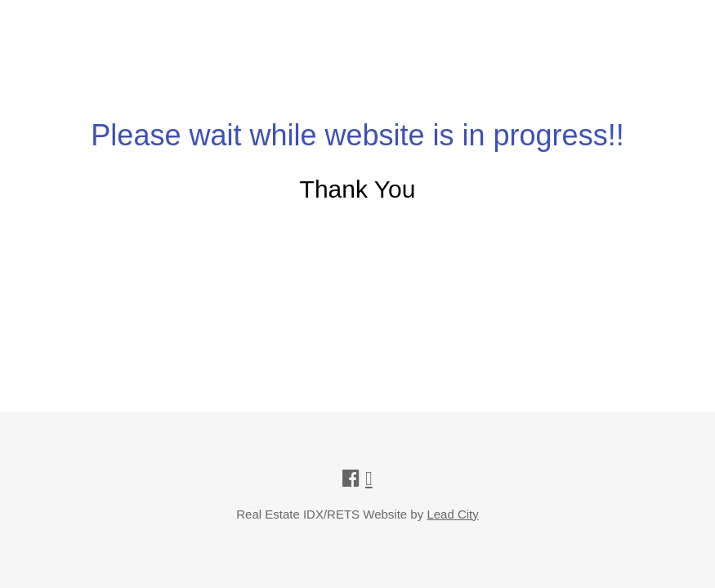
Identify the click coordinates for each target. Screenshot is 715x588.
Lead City (452, 514)
